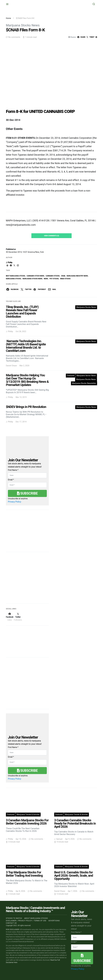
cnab (63, 276)
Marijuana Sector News (86, 376)
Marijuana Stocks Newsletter (84, 383)
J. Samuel (58, 839)
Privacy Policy (15, 502)
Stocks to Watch (14, 918)
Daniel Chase (11, 366)
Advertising (54, 921)
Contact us (11, 923)
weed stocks (65, 279)
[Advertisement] (26, 579)
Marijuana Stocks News (23, 25)
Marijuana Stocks (13, 279)
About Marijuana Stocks (36, 918)
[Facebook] (10, 617)
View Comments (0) (51, 236)
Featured (71, 376)
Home (8, 18)
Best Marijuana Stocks (15, 276)
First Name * (13, 470)
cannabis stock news (35, 276)
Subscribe (27, 493)
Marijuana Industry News (77, 276)
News (46, 279)
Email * (11, 480)
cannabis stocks (53, 276)
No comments (14, 37)
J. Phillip (9, 262)
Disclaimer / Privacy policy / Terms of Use (26, 921)
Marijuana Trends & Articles (28, 814)
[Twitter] (18, 617)
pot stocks (54, 279)
